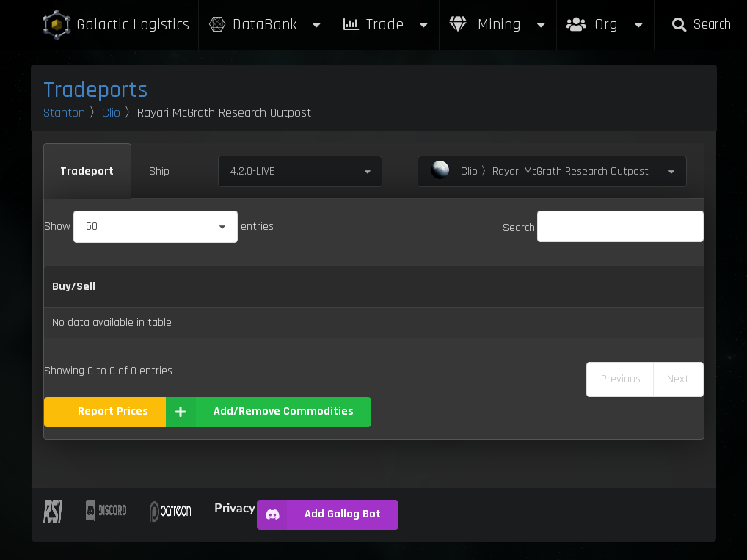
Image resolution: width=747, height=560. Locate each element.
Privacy (235, 508)
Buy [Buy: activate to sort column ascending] (244, 287)
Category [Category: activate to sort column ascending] (189, 287)
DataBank (266, 25)
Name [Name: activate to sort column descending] (130, 287)
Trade (386, 25)
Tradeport (87, 171)
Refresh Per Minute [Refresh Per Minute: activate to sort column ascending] (362, 287)
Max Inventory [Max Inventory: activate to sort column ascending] (473, 287)
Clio (111, 113)
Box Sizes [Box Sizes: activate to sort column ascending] (557, 287)
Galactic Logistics (115, 25)
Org (606, 17)
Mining (498, 25)
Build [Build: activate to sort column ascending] (680, 287)
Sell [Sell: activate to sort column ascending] (283, 287)
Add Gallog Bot (319, 515)
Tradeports (96, 90)
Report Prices (113, 411)
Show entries (159, 226)
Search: (603, 228)
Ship (159, 171)
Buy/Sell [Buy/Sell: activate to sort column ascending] (74, 287)
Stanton (64, 113)
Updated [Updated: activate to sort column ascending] (624, 287)
